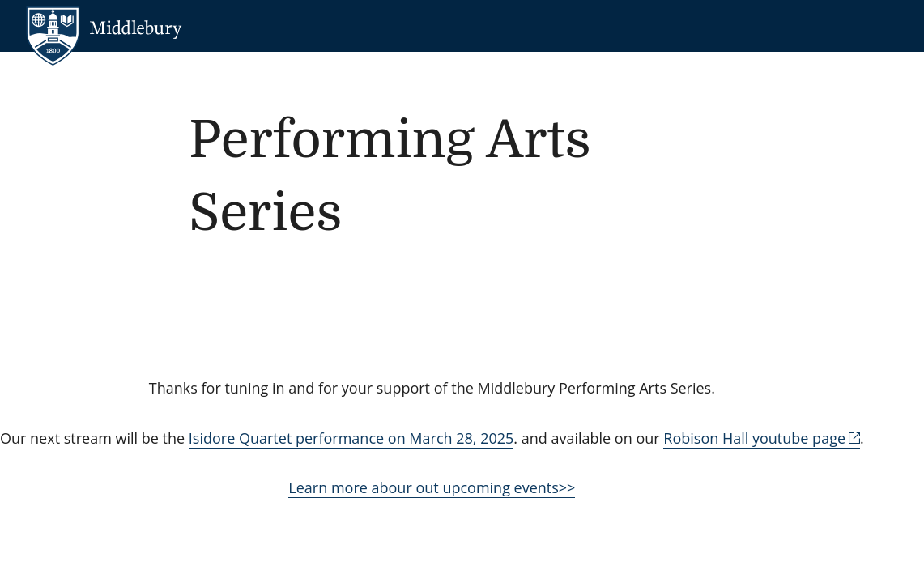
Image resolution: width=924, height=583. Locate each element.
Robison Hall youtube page (754, 438)
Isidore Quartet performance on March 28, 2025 (351, 438)
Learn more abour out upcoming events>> (432, 487)
